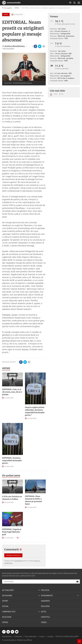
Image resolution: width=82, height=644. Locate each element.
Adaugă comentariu (13, 555)
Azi (51, 94)
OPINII (17, 8)
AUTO (44, 612)
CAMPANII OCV (9, 612)
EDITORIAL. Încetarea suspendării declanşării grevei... (12, 460)
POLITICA (45, 590)
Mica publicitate (30, 636)
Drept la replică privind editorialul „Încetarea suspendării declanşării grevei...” (35, 411)
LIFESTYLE (45, 617)
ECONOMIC (7, 595)
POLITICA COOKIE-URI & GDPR (67, 636)
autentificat (18, 561)
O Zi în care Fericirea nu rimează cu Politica (12, 498)
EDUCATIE (45, 606)
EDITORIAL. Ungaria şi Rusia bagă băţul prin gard (12, 532)
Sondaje (50, 636)
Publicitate (18, 636)
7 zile (55, 94)
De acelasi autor (11, 475)
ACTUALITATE (8, 590)
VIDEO (44, 622)
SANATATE (45, 601)
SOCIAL (5, 606)
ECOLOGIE (7, 617)
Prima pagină (7, 8)
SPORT (5, 601)
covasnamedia (11, 3)
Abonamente (7, 636)
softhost (29, 640)
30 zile (61, 94)
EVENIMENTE (47, 595)
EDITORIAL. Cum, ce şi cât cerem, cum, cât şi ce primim (12, 392)
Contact (42, 636)
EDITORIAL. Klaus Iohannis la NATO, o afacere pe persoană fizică (33, 500)
